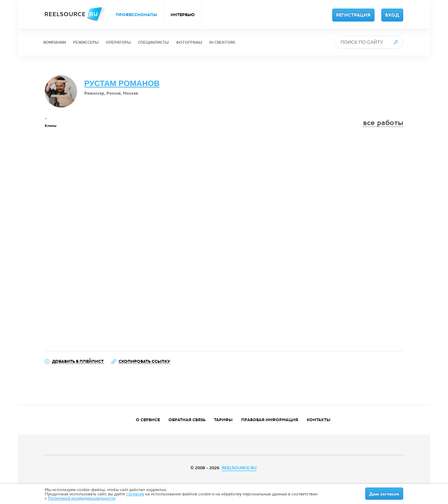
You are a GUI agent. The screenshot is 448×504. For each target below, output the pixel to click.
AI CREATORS (222, 42)
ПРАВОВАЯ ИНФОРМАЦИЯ (270, 420)
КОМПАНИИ (55, 42)
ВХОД (392, 15)
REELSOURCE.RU (239, 468)
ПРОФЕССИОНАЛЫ (137, 15)
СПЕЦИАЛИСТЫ (153, 42)
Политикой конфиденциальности (82, 498)
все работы (383, 123)
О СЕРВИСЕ (148, 420)
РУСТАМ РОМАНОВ (122, 83)
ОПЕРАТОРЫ (118, 42)
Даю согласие (384, 494)
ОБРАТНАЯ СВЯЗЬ (187, 420)
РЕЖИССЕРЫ (86, 42)
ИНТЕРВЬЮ (183, 15)
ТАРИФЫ (223, 420)
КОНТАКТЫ (319, 420)
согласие (135, 494)
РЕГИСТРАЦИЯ (353, 15)
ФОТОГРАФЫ (189, 42)
